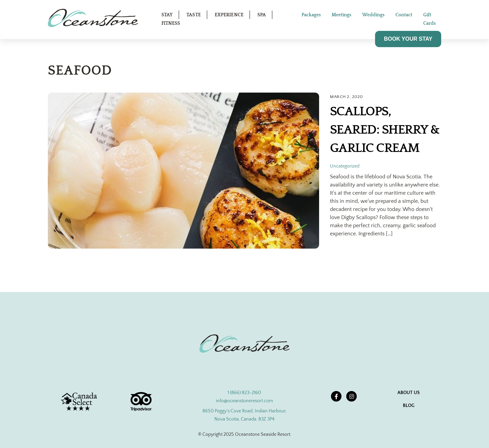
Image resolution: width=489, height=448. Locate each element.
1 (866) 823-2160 (244, 393)
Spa (262, 15)
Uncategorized (345, 166)
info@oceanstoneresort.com (244, 401)
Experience (229, 15)
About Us (409, 393)
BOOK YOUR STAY (408, 39)
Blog (409, 406)
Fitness (171, 23)
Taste (194, 15)
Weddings (373, 15)
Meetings (341, 15)
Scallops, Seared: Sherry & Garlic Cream (385, 130)
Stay (167, 15)
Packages (311, 15)
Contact (404, 15)
